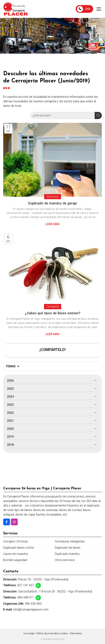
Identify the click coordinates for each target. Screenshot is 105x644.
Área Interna (76, 633)
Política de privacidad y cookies (52, 633)
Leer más (53, 224)
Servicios (53, 197)
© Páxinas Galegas (53, 639)
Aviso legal (29, 633)
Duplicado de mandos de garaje (53, 203)
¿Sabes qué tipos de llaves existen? (53, 313)
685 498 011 (26, 597)
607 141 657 (26, 585)
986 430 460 (33, 604)
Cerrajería (53, 306)
